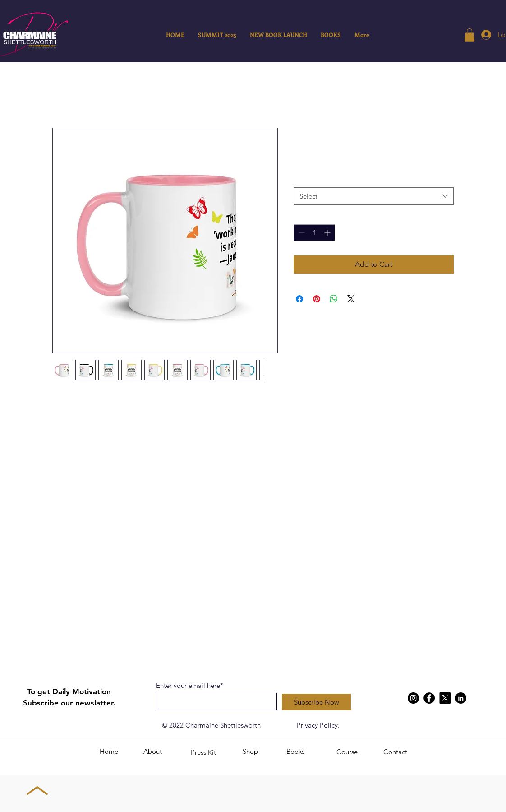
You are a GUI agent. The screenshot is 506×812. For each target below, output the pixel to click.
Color (304, 179)
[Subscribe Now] (316, 702)
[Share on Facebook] (299, 299)
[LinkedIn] (461, 698)
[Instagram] (413, 698)
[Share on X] (351, 299)
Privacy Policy (316, 725)
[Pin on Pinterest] (317, 299)
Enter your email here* (190, 685)
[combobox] (374, 196)
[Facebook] (429, 698)
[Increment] (328, 233)
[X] (445, 698)
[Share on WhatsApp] (334, 299)
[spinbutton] (314, 233)
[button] (469, 35)
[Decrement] (301, 233)
